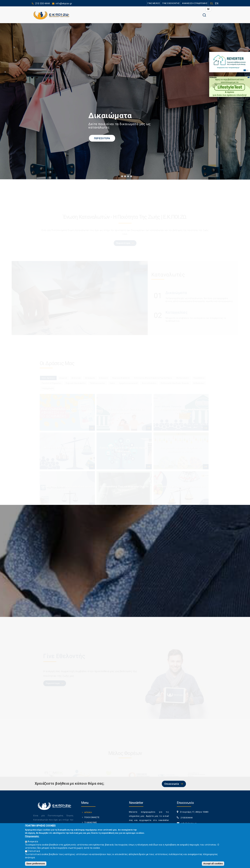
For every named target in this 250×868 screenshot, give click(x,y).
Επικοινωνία (172, 784)
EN (217, 3)
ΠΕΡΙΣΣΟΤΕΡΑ (102, 138)
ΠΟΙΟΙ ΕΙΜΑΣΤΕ (92, 817)
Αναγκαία (33, 842)
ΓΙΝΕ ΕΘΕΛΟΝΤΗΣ (165, 3)
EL (212, 3)
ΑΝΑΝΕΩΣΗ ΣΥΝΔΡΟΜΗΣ (193, 3)
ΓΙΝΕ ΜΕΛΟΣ (145, 3)
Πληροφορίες (32, 836)
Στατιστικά (34, 851)
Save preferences (36, 864)
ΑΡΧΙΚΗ (88, 812)
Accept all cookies (213, 864)
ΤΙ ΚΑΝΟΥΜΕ (91, 822)
